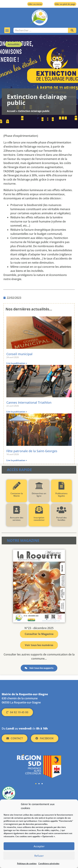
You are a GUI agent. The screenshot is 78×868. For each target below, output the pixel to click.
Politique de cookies (27, 863)
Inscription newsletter (39, 519)
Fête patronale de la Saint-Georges (32, 451)
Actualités (14, 44)
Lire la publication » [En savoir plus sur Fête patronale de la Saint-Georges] (17, 460)
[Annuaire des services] (17, 510)
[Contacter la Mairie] (17, 486)
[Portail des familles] (62, 510)
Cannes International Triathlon (29, 402)
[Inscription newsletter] (39, 510)
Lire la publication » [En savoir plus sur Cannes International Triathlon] (17, 412)
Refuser (39, 856)
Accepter (39, 846)
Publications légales (61, 495)
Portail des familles (61, 519)
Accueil (11, 111)
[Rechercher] (72, 30)
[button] (7, 30)
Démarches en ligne (39, 495)
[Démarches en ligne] (39, 486)
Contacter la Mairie (17, 495)
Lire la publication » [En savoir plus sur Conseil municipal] (17, 363)
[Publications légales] (62, 486)
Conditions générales (49, 863)
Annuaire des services (17, 519)
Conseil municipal (19, 354)
